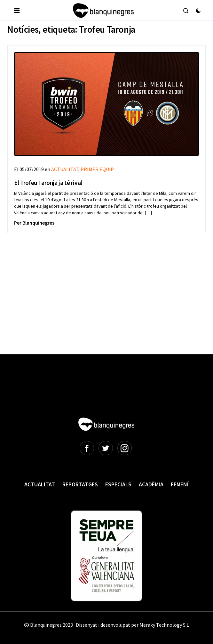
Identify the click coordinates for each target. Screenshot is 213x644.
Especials (118, 484)
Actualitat (40, 484)
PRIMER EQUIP (97, 169)
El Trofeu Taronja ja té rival (48, 183)
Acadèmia (151, 484)
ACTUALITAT (65, 169)
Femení (180, 484)
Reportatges (80, 484)
